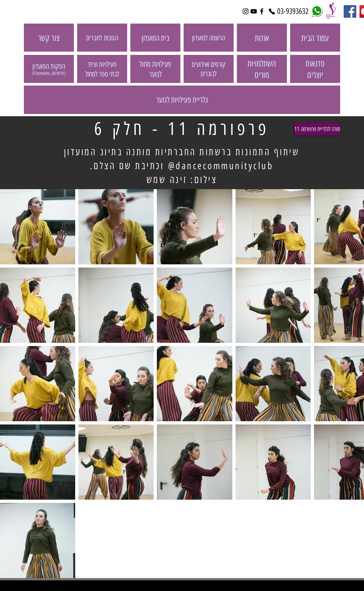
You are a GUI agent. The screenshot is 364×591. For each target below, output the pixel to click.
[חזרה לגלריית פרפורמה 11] (317, 129)
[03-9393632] (293, 11)
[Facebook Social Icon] (350, 11)
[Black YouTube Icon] (254, 11)
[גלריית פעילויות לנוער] (182, 100)
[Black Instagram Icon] (246, 11)
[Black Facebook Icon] (262, 11)
